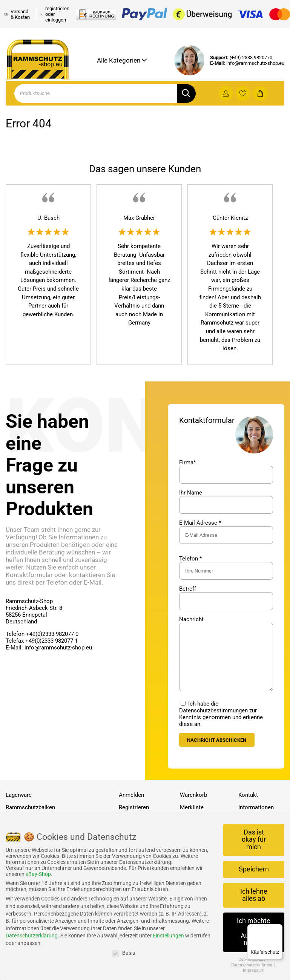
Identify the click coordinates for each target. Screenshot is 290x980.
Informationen (256, 808)
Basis (123, 953)
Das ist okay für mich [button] (254, 840)
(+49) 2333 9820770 (251, 57)
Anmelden (131, 795)
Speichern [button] (254, 869)
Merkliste (192, 808)
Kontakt (248, 795)
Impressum (254, 970)
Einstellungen (168, 936)
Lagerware (19, 795)
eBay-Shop (38, 874)
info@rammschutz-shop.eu (255, 63)
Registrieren (134, 808)
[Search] (96, 93)
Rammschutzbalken (30, 808)
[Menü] (278, 929)
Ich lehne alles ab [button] (254, 895)
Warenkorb (193, 795)
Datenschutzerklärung (32, 936)
